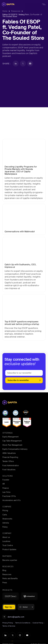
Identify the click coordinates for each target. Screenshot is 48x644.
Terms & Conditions (23, 623)
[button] (26, 607)
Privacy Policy (8, 623)
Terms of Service (9, 626)
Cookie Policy (38, 623)
